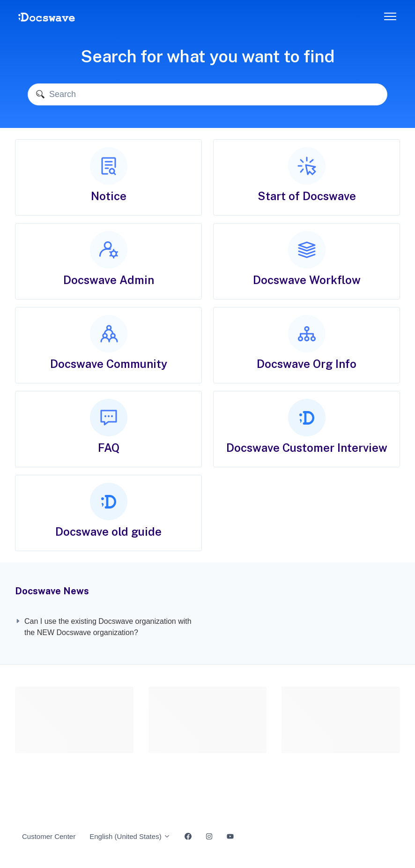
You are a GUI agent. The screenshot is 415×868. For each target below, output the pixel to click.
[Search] (207, 94)
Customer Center (49, 836)
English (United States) (130, 836)
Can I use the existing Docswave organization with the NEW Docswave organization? (108, 627)
